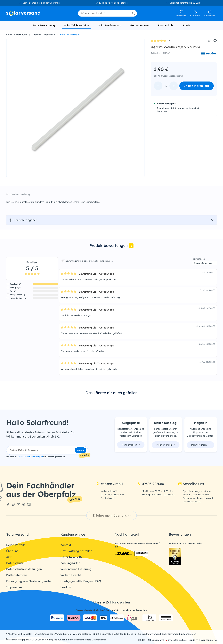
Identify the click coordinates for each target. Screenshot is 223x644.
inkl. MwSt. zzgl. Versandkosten (168, 76)
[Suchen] (133, 13)
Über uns (12, 551)
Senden (81, 451)
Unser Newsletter (72, 557)
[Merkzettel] (181, 13)
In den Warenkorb (197, 86)
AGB (9, 557)
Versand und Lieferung (76, 569)
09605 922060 (151, 484)
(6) (161, 41)
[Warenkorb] (210, 13)
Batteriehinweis (17, 575)
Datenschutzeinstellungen (24, 569)
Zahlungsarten (70, 563)
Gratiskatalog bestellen (76, 551)
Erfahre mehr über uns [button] (112, 515)
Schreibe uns (191, 484)
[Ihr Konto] (195, 13)
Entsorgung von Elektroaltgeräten (29, 581)
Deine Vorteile (16, 545)
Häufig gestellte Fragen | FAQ (81, 581)
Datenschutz (15, 563)
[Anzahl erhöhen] (174, 86)
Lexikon (66, 587)
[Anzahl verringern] (158, 86)
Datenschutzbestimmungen (30, 457)
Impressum (14, 587)
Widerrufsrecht (71, 575)
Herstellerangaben (23, 220)
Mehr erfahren (131, 445)
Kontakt (66, 545)
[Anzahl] (166, 86)
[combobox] (104, 13)
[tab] (111, 246)
